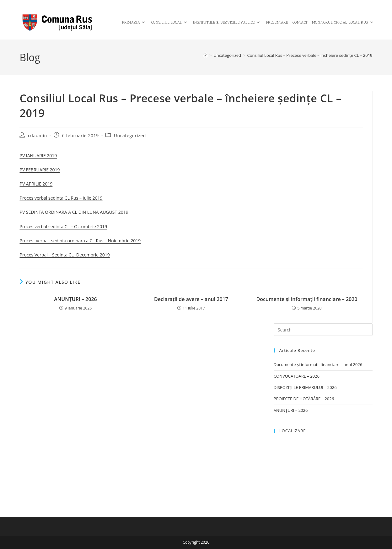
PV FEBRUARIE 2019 (40, 170)
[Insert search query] (323, 330)
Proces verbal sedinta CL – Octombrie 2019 (63, 226)
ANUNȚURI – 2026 (75, 299)
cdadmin (38, 135)
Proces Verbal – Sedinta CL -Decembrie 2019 (64, 255)
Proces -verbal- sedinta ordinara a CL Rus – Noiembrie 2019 (80, 241)
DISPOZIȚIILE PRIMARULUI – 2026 (305, 387)
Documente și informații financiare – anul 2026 (318, 364)
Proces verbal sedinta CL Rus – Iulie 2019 (61, 198)
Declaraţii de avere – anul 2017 (191, 299)
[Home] (205, 55)
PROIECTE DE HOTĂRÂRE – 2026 (304, 399)
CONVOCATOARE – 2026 (297, 376)
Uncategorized (130, 135)
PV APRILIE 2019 (36, 184)
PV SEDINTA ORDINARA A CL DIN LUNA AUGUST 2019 (74, 212)
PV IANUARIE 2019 (38, 156)
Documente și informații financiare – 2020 (307, 299)
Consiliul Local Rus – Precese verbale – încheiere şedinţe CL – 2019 (310, 55)
